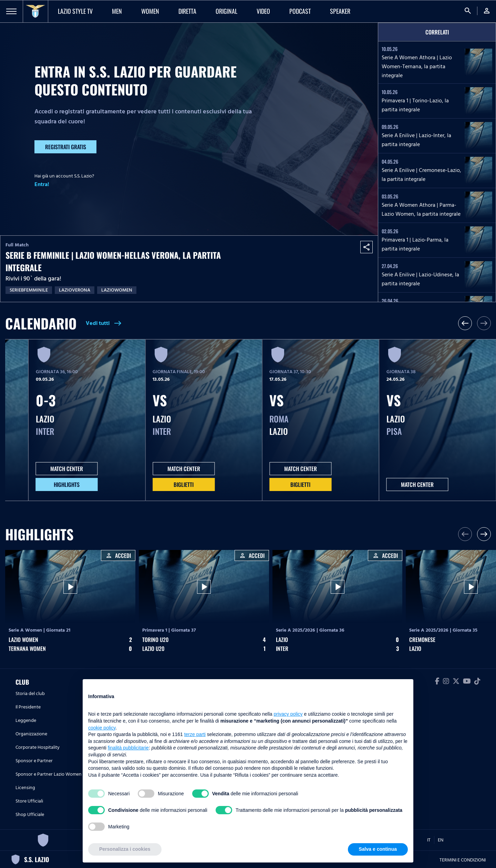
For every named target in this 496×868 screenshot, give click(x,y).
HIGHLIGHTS (67, 484)
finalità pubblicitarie (128, 748)
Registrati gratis (66, 147)
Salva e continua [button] (378, 849)
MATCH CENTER (67, 469)
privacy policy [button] (288, 714)
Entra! (42, 184)
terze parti (195, 734)
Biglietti (184, 484)
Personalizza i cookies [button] (125, 849)
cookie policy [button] (102, 728)
